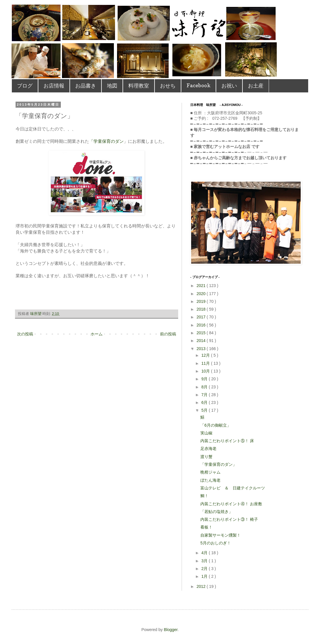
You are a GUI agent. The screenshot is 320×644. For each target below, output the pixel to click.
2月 (205, 569)
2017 (202, 317)
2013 (202, 349)
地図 (112, 86)
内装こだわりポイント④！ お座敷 (231, 504)
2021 (202, 286)
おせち (168, 86)
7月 (205, 395)
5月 (205, 410)
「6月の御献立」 (218, 425)
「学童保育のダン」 (219, 464)
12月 (206, 355)
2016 (202, 325)
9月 (205, 379)
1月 (205, 576)
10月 (206, 371)
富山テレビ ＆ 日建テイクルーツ (233, 488)
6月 (205, 402)
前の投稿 (168, 334)
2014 (202, 341)
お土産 (256, 86)
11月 (206, 363)
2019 (202, 301)
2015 (202, 333)
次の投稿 (25, 334)
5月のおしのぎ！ (216, 543)
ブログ (25, 86)
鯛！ (204, 496)
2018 (202, 309)
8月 (205, 387)
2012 (202, 586)
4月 (205, 553)
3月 (205, 561)
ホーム (97, 334)
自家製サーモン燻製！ (221, 535)
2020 (202, 294)
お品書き (86, 86)
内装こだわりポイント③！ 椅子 (229, 519)
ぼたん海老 (210, 480)
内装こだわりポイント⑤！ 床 (227, 441)
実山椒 (206, 433)
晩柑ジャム (210, 472)
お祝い (229, 86)
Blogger (171, 630)
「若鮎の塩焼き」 (217, 512)
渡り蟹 (206, 457)
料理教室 (139, 86)
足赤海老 (208, 449)
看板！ (206, 527)
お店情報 (54, 86)
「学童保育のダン (106, 141)
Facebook (198, 85)
